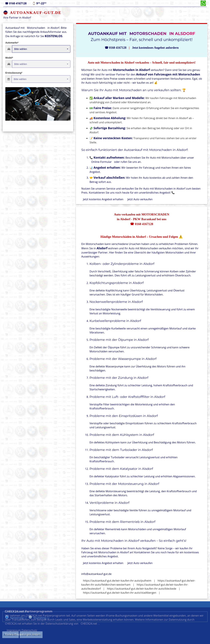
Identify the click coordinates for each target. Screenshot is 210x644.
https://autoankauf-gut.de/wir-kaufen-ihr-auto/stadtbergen (120, 593)
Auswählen (11, 635)
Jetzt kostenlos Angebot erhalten (103, 199)
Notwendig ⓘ (18, 618)
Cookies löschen (31, 635)
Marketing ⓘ (41, 618)
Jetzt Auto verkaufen (140, 199)
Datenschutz (160, 627)
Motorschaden (36, 28)
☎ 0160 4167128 (142, 224)
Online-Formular (101, 162)
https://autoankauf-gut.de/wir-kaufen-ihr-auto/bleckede (142, 589)
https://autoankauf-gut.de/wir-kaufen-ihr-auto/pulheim (117, 581)
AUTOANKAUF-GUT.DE (36, 13)
